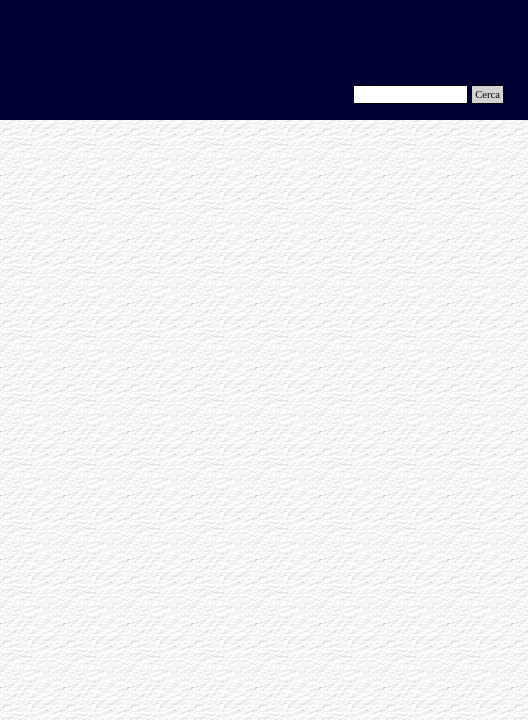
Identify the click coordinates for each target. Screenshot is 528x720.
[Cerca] (410, 94)
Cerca (487, 94)
